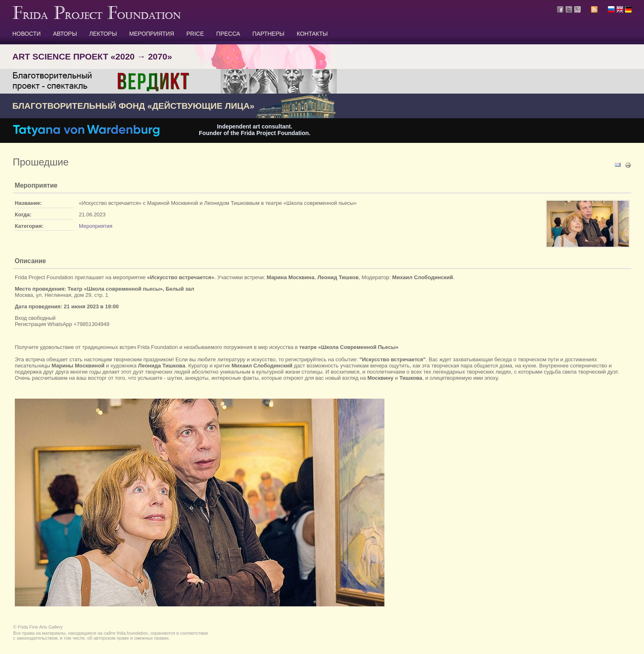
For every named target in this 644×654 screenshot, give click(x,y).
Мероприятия (96, 226)
